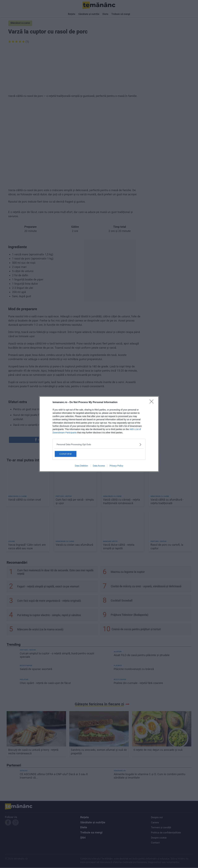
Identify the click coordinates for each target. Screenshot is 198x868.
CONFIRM (70, 454)
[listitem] (99, 444)
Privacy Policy (116, 466)
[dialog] (99, 434)
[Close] (153, 402)
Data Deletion (81, 466)
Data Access (99, 466)
